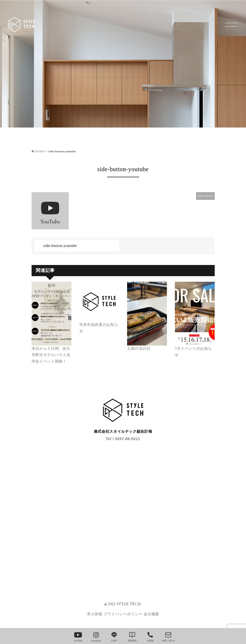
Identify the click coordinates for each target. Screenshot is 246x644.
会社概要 (151, 614)
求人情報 (95, 614)
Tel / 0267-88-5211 (123, 439)
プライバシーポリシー (124, 614)
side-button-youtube (60, 246)
